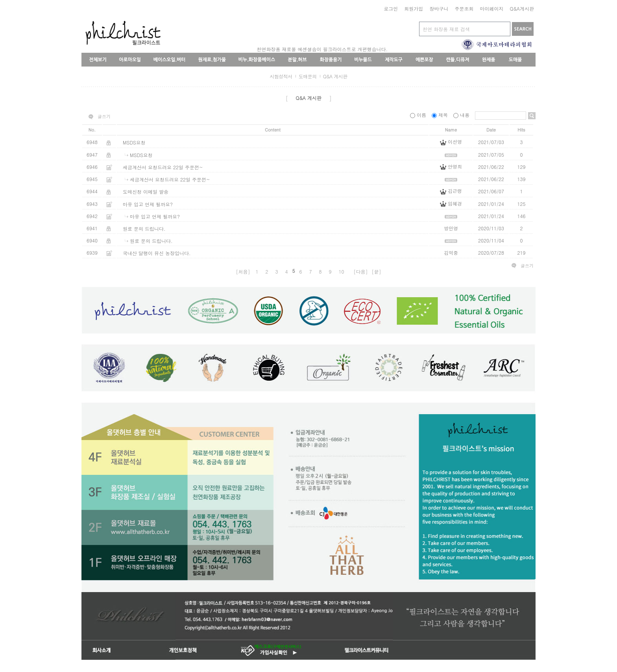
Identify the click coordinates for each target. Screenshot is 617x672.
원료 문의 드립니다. (144, 229)
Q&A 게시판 (335, 76)
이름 (419, 115)
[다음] (361, 271)
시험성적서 (281, 76)
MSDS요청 (134, 142)
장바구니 (439, 8)
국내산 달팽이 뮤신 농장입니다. (157, 253)
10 (342, 271)
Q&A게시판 (522, 8)
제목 (441, 115)
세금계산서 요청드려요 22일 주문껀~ (163, 167)
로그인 (391, 8)
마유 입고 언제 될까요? (148, 204)
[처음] (243, 271)
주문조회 (464, 8)
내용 (462, 115)
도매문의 (308, 76)
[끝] (377, 271)
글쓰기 (104, 117)
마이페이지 (491, 8)
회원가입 (414, 8)
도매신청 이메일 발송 (146, 192)
